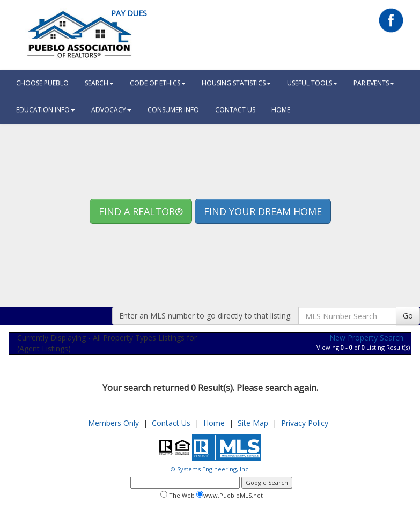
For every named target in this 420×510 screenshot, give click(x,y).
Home (214, 423)
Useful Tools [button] (312, 83)
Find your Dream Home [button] (263, 211)
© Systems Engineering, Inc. (210, 469)
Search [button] (99, 83)
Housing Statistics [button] (236, 83)
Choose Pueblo (42, 83)
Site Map (253, 423)
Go (408, 316)
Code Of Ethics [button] (158, 83)
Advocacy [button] (111, 110)
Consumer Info (173, 110)
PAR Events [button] (374, 83)
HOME (281, 110)
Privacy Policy (305, 423)
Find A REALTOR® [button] (141, 211)
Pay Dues (129, 13)
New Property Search (366, 338)
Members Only (113, 423)
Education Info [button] (46, 110)
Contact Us (235, 110)
